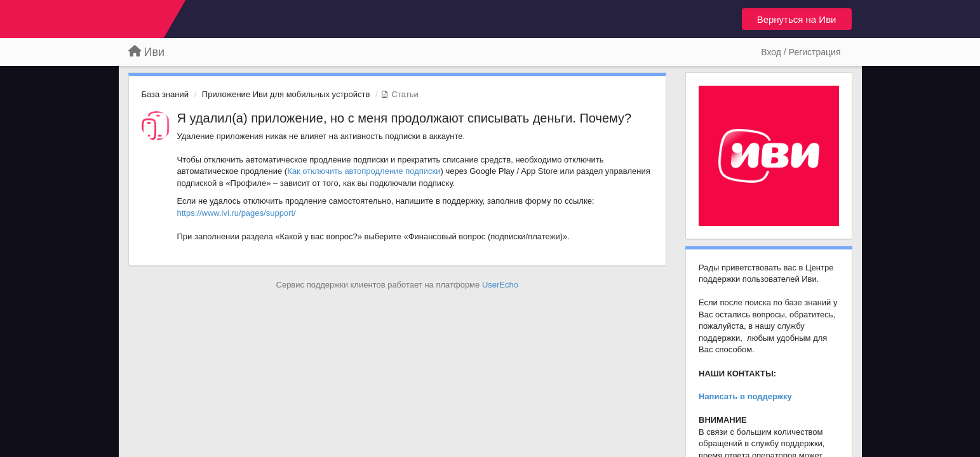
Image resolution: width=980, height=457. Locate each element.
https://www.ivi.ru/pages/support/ (237, 213)
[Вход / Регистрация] (801, 52)
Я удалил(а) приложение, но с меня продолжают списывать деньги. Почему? (405, 118)
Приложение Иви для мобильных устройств (286, 94)
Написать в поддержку (745, 396)
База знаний (165, 94)
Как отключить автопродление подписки (364, 171)
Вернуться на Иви (797, 19)
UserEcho (500, 285)
